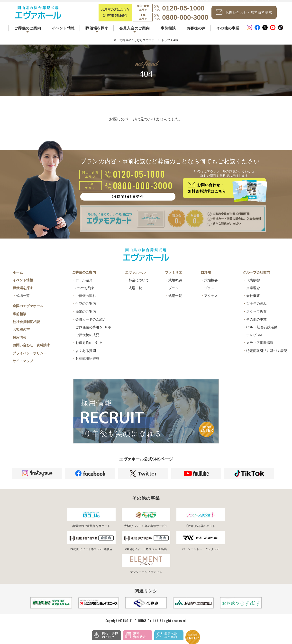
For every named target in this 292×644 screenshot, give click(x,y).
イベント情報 (63, 31)
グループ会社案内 (256, 277)
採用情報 (19, 342)
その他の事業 (228, 31)
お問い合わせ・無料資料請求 (247, 14)
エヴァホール (135, 277)
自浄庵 (206, 277)
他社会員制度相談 (26, 326)
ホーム (18, 277)
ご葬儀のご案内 (84, 277)
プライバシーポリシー (30, 358)
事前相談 (168, 31)
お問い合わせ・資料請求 (31, 350)
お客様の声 (196, 31)
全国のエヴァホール (28, 310)
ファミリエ (173, 277)
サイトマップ (23, 365)
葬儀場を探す (23, 292)
